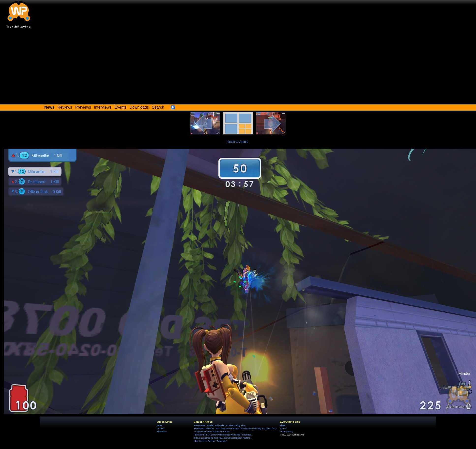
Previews (83, 107)
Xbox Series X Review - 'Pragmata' (210, 441)
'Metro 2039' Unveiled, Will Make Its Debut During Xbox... (221, 425)
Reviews (65, 107)
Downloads (139, 107)
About (283, 425)
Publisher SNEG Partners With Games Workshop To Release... (223, 435)
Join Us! (284, 429)
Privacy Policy (286, 432)
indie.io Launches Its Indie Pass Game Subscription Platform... (223, 438)
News (160, 425)
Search (158, 107)
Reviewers (162, 432)
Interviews (103, 107)
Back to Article (238, 142)
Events (121, 107)
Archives (161, 429)
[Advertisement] (238, 68)
